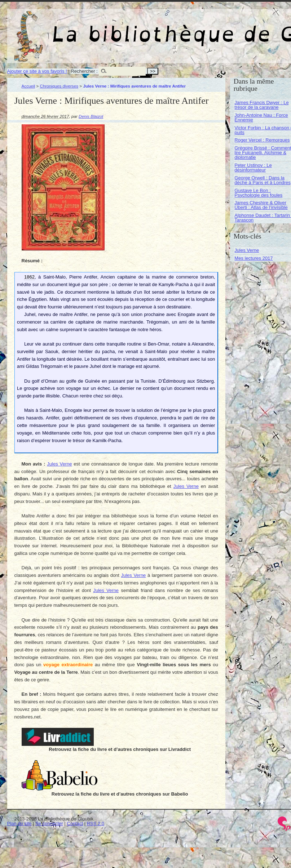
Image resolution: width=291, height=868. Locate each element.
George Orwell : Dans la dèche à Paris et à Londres (262, 180)
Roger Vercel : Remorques (262, 140)
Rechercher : (84, 71)
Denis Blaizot (91, 116)
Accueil (28, 86)
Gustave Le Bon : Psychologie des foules (258, 193)
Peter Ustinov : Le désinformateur (253, 168)
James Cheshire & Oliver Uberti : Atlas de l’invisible (261, 205)
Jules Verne (59, 464)
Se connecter (49, 824)
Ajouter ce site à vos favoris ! (37, 71)
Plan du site (19, 824)
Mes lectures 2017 (253, 258)
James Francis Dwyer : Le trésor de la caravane (261, 105)
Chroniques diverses (59, 86)
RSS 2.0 (96, 824)
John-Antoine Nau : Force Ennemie (261, 117)
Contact (75, 824)
